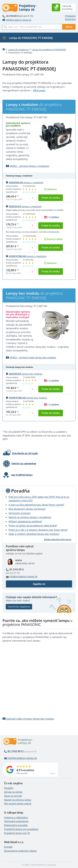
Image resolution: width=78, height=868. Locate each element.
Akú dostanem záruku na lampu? (27, 509)
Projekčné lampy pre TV (17, 833)
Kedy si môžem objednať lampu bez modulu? (34, 534)
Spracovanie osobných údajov (20, 851)
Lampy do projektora (18, 50)
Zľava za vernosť (13, 796)
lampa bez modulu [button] (24, 374)
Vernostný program (19, 513)
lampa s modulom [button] (25, 182)
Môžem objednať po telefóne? (25, 521)
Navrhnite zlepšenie (19, 607)
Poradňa (9, 788)
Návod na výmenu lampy (18, 800)
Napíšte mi (39, 584)
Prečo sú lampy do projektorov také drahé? (33, 525)
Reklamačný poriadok (16, 825)
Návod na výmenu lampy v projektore (30, 517)
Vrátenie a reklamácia (16, 817)
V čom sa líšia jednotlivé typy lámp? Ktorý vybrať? (36, 505)
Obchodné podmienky (16, 821)
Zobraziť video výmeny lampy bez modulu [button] (28, 719)
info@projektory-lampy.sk (17, 20)
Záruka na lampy (13, 792)
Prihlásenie (70, 16)
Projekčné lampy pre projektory (21, 829)
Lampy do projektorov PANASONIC (49, 50)
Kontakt (8, 847)
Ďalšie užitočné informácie (58, 539)
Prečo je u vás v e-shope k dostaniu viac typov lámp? (38, 530)
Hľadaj (69, 27)
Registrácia (70, 19)
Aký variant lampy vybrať (18, 803)
